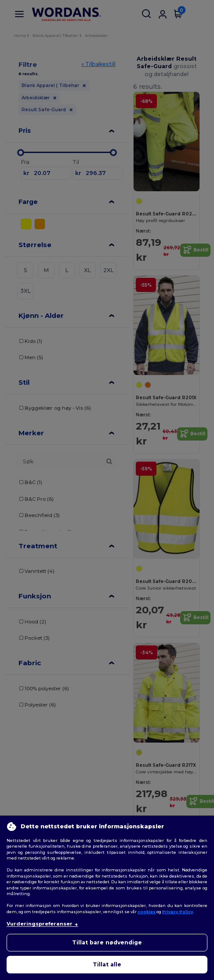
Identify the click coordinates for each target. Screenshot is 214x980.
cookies (147, 912)
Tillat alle (107, 964)
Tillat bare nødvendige (107, 942)
